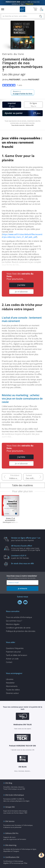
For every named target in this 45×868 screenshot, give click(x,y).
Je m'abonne (21, 292)
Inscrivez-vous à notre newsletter (22, 577)
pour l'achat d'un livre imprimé (26, 539)
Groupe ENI (10, 807)
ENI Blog (9, 783)
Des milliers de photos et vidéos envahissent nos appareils (34, 478)
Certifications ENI (12, 857)
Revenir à (23, 92)
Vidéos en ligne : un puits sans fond (15, 478)
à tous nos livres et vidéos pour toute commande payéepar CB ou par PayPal (26, 548)
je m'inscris (23, 588)
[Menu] (3, 9)
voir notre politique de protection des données (22, 578)
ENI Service (10, 821)
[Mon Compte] (42, 9)
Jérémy (11, 80)
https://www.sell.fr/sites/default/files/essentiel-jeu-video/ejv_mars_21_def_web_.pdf (22, 236)
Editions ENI (22, 9)
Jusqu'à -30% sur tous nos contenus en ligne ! (23, 3)
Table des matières (22, 485)
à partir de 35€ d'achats (26, 557)
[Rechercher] (41, 16)
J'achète (21, 285)
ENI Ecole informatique (15, 795)
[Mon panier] (35, 9)
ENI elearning (11, 845)
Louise (30, 80)
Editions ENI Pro (12, 833)
